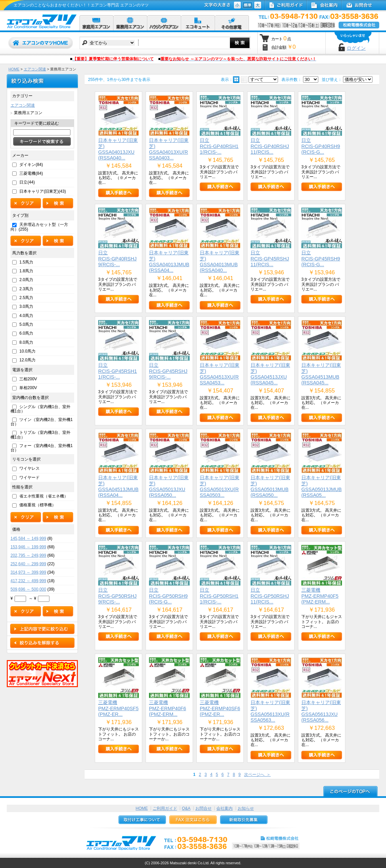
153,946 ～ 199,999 (28, 547)
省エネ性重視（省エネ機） (44, 496)
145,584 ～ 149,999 (28, 538)
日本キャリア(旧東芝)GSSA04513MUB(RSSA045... (321, 374)
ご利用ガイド (165, 808)
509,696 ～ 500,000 (28, 589)
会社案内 (224, 808)
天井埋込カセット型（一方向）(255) (39, 227)
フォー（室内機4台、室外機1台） (42, 448)
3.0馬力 (26, 306)
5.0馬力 (26, 324)
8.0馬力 (26, 342)
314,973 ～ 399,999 (28, 572)
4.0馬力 (26, 316)
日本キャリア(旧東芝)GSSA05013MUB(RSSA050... (270, 486)
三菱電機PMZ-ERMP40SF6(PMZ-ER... (220, 708)
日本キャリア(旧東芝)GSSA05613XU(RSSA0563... (270, 711)
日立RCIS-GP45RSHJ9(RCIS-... (168, 371)
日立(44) (27, 182)
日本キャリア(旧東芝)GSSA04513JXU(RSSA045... (270, 374)
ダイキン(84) (31, 165)
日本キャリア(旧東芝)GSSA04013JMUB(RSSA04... (169, 261)
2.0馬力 (26, 280)
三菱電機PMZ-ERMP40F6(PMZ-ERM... (168, 708)
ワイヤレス (29, 468)
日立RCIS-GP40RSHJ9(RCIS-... (117, 259)
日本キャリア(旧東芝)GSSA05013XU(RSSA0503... (220, 486)
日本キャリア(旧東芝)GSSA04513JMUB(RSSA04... (118, 486)
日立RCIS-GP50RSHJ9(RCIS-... (117, 596)
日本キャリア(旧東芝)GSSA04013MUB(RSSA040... (220, 261)
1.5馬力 (26, 262)
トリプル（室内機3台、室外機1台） (40, 435)
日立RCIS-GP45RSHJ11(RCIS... (270, 259)
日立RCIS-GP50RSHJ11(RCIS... (270, 596)
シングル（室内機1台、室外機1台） (40, 409)
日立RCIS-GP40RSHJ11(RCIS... (270, 146)
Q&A (186, 808)
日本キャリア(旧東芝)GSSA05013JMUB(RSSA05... (321, 486)
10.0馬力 (27, 351)
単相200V (28, 388)
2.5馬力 (26, 298)
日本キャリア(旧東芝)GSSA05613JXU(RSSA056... (321, 711)
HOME (14, 69)
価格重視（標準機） (38, 505)
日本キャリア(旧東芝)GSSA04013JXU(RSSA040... (118, 149)
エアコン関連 (35, 69)
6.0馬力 (26, 333)
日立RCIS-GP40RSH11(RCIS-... (219, 146)
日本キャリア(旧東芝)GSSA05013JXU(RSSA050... (169, 486)
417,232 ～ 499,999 (28, 581)
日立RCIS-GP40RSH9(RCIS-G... (321, 146)
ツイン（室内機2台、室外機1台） (42, 422)
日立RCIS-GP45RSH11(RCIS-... (117, 371)
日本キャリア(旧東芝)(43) (42, 191)
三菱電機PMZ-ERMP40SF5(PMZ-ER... (118, 708)
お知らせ (246, 808)
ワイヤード (29, 478)
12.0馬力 (27, 360)
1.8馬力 (26, 271)
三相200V (28, 379)
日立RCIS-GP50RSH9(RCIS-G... (168, 596)
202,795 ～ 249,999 (28, 555)
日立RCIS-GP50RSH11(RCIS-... (219, 596)
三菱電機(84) (31, 173)
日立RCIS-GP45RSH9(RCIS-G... (321, 259)
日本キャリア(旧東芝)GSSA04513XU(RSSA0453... (220, 374)
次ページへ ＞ (258, 775)
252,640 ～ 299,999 (28, 564)
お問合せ (203, 808)
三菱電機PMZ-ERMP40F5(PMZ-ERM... (320, 596)
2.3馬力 (26, 289)
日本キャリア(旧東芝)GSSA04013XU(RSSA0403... (169, 149)
